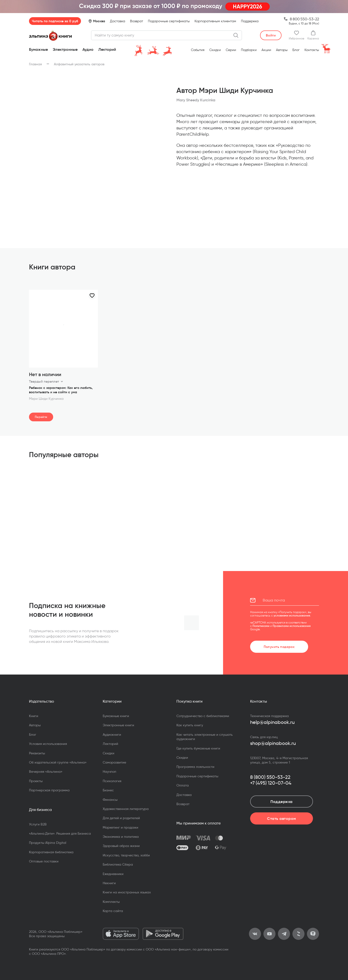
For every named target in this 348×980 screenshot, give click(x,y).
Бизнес (108, 790)
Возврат (137, 21)
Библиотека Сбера (118, 864)
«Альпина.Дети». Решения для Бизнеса (60, 833)
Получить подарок (279, 647)
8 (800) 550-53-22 (270, 777)
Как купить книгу (190, 725)
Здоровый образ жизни (121, 846)
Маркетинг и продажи (120, 827)
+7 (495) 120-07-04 (271, 783)
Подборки (249, 50)
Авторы (282, 50)
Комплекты (111, 902)
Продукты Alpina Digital (48, 843)
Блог (296, 50)
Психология (112, 781)
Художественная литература (126, 809)
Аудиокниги (112, 735)
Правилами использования (292, 626)
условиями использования (292, 615)
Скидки (215, 50)
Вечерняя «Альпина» (46, 772)
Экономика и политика (121, 837)
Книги (34, 716)
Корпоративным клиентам (215, 21)
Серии (231, 50)
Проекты (36, 781)
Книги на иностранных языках (127, 892)
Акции (266, 50)
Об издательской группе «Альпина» (58, 762)
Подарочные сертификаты (169, 21)
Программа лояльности (195, 767)
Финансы (110, 800)
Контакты (312, 50)
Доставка (118, 21)
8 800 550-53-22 (304, 19)
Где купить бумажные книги (198, 748)
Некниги (109, 883)
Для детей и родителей (121, 818)
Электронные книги (118, 725)
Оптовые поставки (44, 861)
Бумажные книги (116, 716)
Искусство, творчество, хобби (126, 855)
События (198, 50)
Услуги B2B (38, 824)
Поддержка (250, 21)
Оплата (183, 785)
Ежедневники (113, 874)
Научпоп (109, 772)
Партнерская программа (49, 790)
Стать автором (281, 818)
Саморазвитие (114, 762)
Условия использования (48, 744)
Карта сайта (113, 911)
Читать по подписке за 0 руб (55, 21)
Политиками (261, 626)
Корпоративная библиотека (51, 852)
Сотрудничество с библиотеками (203, 716)
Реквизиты (37, 753)
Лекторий (107, 49)
